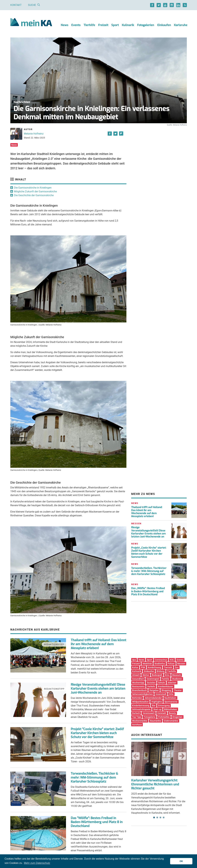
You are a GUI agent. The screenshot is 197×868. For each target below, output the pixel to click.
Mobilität (147, 664)
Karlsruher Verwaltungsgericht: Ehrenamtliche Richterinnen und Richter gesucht (155, 784)
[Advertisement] (159, 156)
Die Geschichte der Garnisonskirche (34, 195)
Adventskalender (153, 698)
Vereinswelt (149, 713)
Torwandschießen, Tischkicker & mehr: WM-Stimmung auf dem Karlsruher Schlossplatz (94, 778)
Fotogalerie (150, 717)
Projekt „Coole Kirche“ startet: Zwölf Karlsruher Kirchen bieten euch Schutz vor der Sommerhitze (149, 552)
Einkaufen (164, 25)
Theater (178, 690)
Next (182, 756)
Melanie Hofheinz (34, 134)
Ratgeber (154, 690)
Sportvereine (171, 702)
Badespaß (157, 675)
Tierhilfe (89, 25)
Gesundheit (138, 679)
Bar (154, 706)
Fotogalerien (146, 25)
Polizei (171, 664)
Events (76, 25)
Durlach (136, 713)
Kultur (135, 667)
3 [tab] (160, 817)
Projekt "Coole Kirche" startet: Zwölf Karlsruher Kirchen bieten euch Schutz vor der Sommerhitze (97, 733)
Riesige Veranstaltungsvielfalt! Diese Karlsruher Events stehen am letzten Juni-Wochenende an (98, 689)
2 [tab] (157, 817)
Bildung (161, 671)
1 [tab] (154, 817)
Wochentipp (138, 683)
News (64, 25)
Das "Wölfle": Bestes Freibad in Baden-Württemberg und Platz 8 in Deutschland (97, 822)
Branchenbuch (139, 690)
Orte (171, 694)
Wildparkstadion (140, 702)
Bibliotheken (171, 709)
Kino (167, 675)
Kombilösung (154, 667)
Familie (166, 679)
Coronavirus (161, 660)
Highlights (157, 702)
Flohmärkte (164, 717)
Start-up (157, 709)
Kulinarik (128, 25)
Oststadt (162, 713)
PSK (143, 667)
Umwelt (136, 675)
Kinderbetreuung (141, 706)
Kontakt (16, 5)
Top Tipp (137, 717)
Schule (161, 683)
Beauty (172, 713)
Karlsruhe (181, 25)
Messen (181, 664)
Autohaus (137, 725)
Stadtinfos (160, 664)
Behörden (137, 698)
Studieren (177, 679)
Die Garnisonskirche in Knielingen (33, 188)
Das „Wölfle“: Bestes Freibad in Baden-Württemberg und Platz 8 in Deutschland (148, 591)
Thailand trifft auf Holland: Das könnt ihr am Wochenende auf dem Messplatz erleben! (98, 644)
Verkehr (151, 686)
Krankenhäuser (165, 686)
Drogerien (177, 717)
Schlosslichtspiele (141, 709)
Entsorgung (164, 706)
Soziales (151, 683)
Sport (115, 25)
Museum (177, 675)
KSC (172, 660)
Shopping (166, 690)
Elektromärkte (171, 721)
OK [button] (181, 861)
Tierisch (168, 667)
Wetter (146, 675)
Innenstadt (161, 694)
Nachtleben (170, 698)
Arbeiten (172, 683)
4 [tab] (164, 817)
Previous (136, 756)
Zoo (177, 667)
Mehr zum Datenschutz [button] (37, 863)
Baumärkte (156, 721)
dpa (134, 660)
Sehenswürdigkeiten (142, 694)
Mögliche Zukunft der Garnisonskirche (35, 191)
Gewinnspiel (153, 679)
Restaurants (138, 686)
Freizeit (103, 25)
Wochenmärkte (140, 721)
